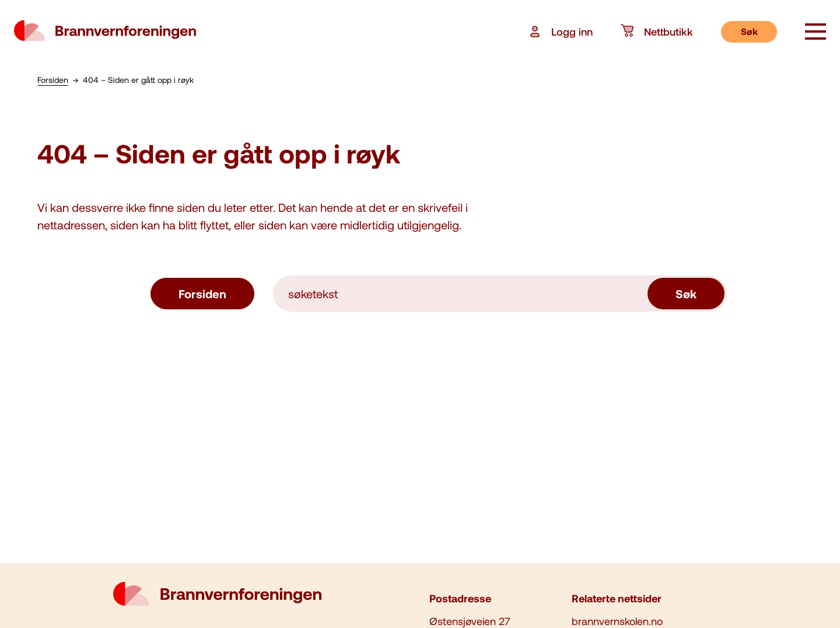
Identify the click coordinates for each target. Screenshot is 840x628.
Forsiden (202, 294)
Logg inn (560, 32)
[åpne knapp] (815, 33)
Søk (749, 31)
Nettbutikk (657, 32)
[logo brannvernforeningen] (105, 32)
